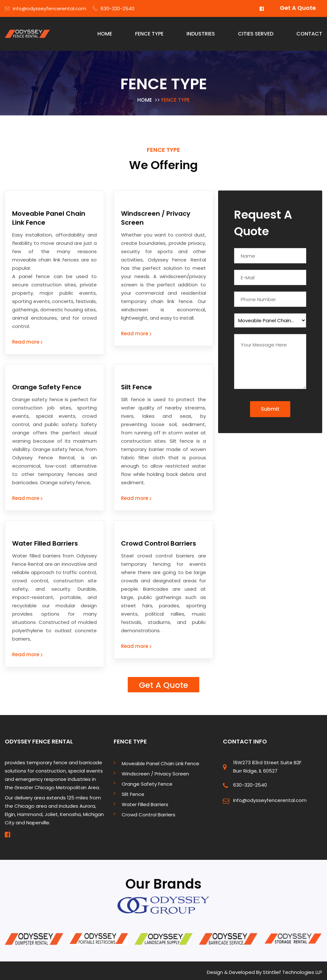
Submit (270, 406)
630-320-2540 (114, 8)
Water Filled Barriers (45, 541)
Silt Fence (137, 385)
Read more (27, 339)
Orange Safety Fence (47, 385)
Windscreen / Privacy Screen (155, 771)
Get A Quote (298, 8)
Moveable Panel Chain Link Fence (160, 761)
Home (145, 97)
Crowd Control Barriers (159, 541)
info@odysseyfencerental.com (46, 8)
